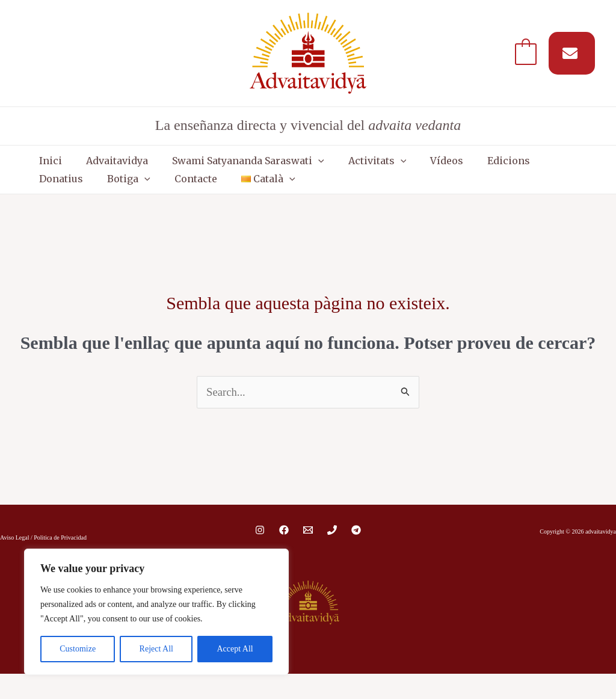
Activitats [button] (335, 167)
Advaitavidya (99, 167)
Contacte (54, 197)
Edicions (442, 167)
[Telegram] (356, 555)
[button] (288, 167)
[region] (156, 612)
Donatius (498, 167)
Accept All (235, 649)
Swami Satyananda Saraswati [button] (218, 167)
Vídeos (393, 167)
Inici (45, 167)
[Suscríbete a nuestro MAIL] (572, 53)
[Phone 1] (332, 555)
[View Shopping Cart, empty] (526, 53)
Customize (78, 649)
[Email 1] (308, 555)
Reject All (156, 649)
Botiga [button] (553, 167)
